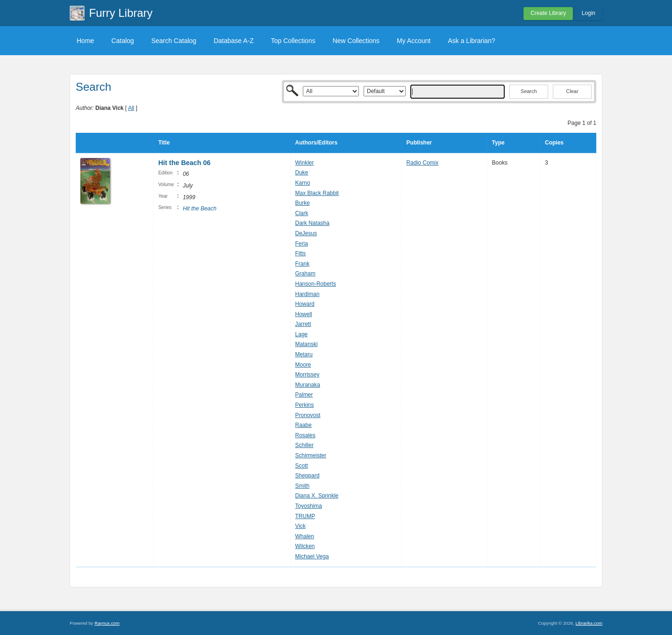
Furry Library (121, 13)
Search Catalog (174, 41)
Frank (303, 264)
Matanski (307, 344)
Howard (305, 304)
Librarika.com (589, 623)
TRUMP (305, 516)
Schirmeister (311, 455)
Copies (554, 143)
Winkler (305, 163)
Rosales (305, 435)
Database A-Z (234, 41)
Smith (303, 486)
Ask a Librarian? (471, 41)
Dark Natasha (312, 223)
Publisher (419, 143)
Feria (302, 244)
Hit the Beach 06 (185, 163)
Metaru (304, 354)
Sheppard (307, 476)
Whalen (305, 536)
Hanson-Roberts (316, 284)
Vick (300, 526)
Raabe (304, 425)
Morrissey (307, 375)
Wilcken (305, 546)
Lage (302, 334)
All (131, 108)
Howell (304, 314)
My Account (414, 41)
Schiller (304, 445)
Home (85, 41)
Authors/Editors (317, 143)
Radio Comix (423, 163)
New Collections (356, 41)
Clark (302, 213)
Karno (303, 183)
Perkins (305, 405)
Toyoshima (309, 506)
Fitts (301, 253)
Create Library (548, 13)
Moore (303, 365)
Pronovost (308, 415)
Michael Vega (312, 556)
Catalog (122, 41)
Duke (302, 173)
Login (589, 13)
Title (164, 143)
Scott (302, 466)
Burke (303, 203)
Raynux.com (107, 623)
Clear (572, 91)
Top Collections (293, 41)
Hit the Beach (200, 209)
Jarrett (303, 324)
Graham (305, 274)
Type (498, 143)
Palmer (304, 395)
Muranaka (308, 385)
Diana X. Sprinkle (317, 496)
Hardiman (307, 294)
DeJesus (306, 233)
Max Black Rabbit (317, 193)
